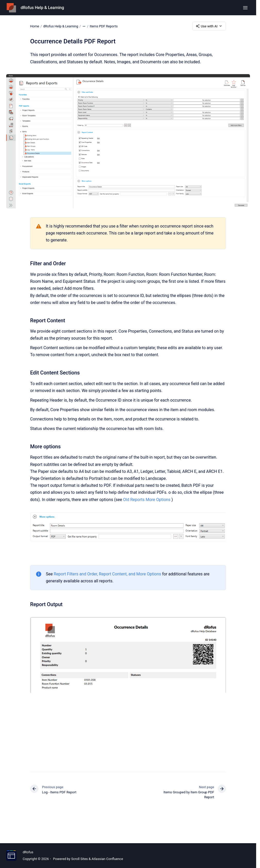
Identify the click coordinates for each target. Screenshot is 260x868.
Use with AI (209, 26)
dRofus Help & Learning (42, 8)
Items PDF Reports (104, 26)
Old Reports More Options (147, 500)
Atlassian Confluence (107, 859)
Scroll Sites (79, 859)
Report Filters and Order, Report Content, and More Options (107, 574)
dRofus (28, 852)
